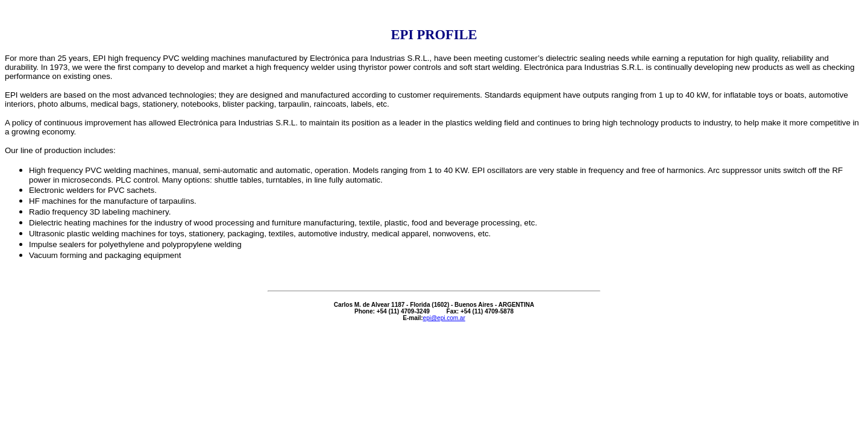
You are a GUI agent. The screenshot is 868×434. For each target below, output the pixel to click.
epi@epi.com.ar (444, 318)
